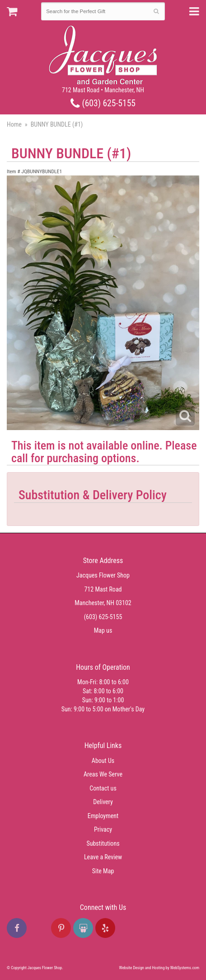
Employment (103, 816)
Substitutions (103, 843)
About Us (103, 761)
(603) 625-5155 (103, 103)
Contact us (103, 788)
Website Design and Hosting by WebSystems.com (159, 968)
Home (14, 124)
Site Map (103, 871)
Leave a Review (103, 857)
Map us (103, 630)
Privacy (103, 829)
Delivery (103, 802)
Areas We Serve (103, 774)
